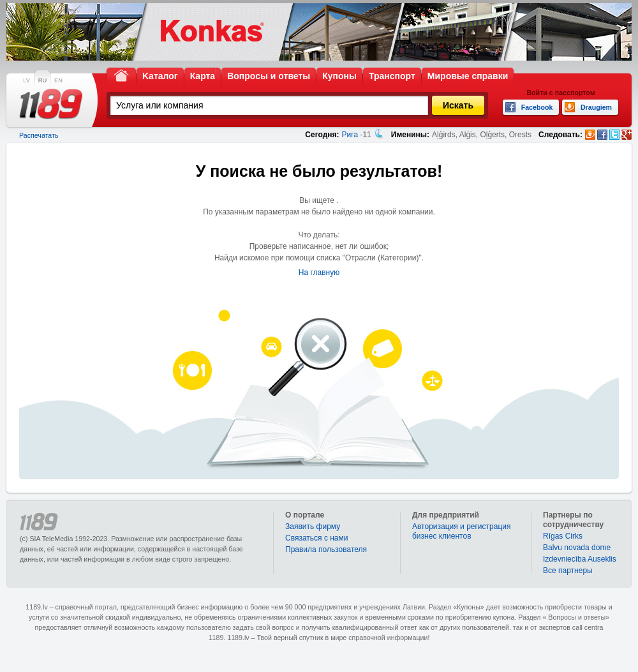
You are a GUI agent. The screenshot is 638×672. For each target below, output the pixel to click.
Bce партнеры (568, 571)
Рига (350, 135)
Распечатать (39, 135)
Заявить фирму (313, 526)
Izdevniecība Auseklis (580, 559)
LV (26, 80)
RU (42, 80)
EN (58, 80)
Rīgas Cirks (563, 536)
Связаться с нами (316, 538)
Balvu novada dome (577, 548)
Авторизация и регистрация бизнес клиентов (462, 531)
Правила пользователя (326, 549)
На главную (319, 273)
